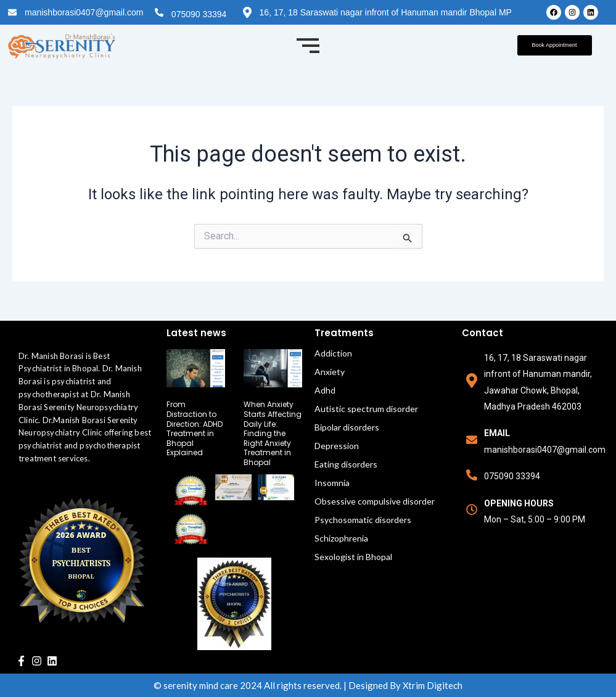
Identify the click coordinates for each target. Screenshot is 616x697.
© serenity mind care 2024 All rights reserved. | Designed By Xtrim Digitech (308, 685)
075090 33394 (199, 14)
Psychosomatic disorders (363, 520)
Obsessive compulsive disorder (375, 501)
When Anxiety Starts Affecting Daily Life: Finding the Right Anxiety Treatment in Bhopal (273, 433)
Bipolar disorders (347, 427)
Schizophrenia (341, 538)
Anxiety (330, 372)
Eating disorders (346, 464)
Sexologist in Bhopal (353, 557)
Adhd (325, 390)
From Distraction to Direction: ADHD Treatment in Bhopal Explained (195, 428)
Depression (337, 446)
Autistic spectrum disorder (366, 409)
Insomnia (332, 483)
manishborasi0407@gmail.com (84, 12)
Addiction (333, 353)
